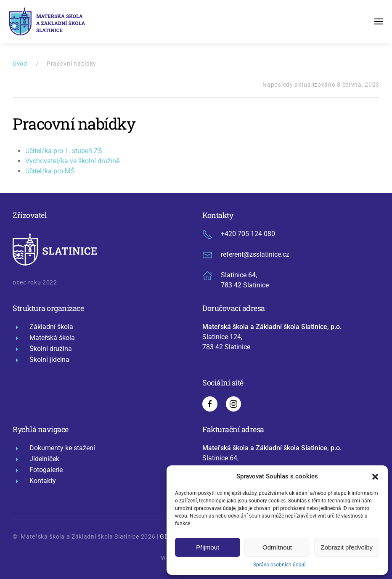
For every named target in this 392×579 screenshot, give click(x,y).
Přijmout (208, 547)
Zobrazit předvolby (347, 547)
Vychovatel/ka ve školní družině (72, 161)
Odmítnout (277, 547)
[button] (375, 476)
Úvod (20, 64)
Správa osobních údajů (279, 565)
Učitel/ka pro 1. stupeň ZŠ (64, 151)
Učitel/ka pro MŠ (50, 171)
